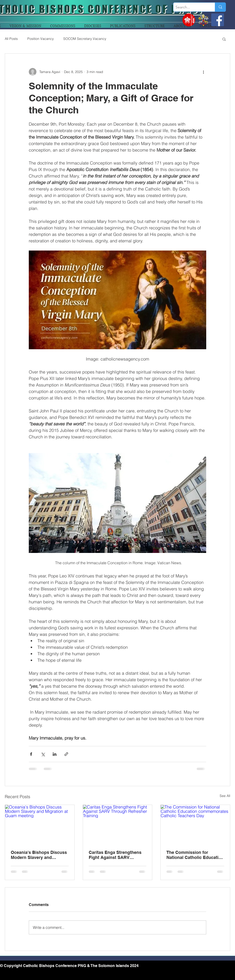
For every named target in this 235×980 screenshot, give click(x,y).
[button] (224, 39)
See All (225, 796)
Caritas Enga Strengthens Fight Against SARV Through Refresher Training (117, 855)
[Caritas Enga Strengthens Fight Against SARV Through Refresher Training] (118, 824)
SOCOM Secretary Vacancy (85, 39)
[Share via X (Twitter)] (43, 754)
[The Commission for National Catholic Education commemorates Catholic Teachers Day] (195, 824)
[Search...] (190, 7)
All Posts (11, 39)
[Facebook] (218, 20)
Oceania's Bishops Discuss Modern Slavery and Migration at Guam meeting (39, 855)
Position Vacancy (41, 39)
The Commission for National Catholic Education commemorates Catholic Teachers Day (195, 855)
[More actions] (203, 72)
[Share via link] (66, 754)
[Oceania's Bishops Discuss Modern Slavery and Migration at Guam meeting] (40, 824)
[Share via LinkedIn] (55, 754)
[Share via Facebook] (31, 754)
